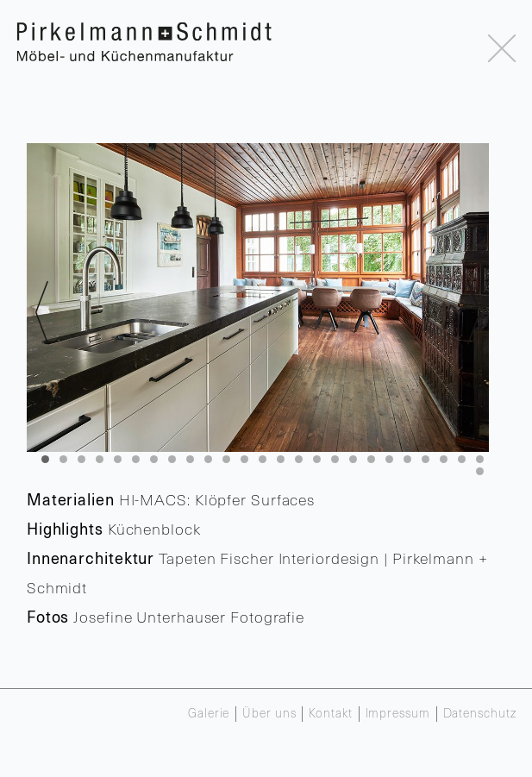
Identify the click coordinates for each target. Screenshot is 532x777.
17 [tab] (335, 459)
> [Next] (474, 319)
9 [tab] (190, 459)
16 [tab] (317, 459)
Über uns (269, 714)
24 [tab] (462, 459)
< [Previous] (42, 319)
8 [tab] (172, 459)
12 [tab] (244, 459)
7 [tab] (154, 459)
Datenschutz (480, 714)
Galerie (209, 714)
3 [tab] (81, 459)
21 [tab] (407, 459)
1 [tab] (45, 459)
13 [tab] (263, 459)
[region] (258, 298)
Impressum (398, 714)
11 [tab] (226, 459)
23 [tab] (444, 459)
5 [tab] (118, 459)
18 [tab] (353, 459)
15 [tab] (299, 459)
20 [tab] (389, 459)
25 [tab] (480, 459)
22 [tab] (426, 459)
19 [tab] (371, 459)
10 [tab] (208, 459)
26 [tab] (480, 471)
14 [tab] (281, 459)
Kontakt (330, 714)
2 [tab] (63, 459)
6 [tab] (136, 459)
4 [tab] (100, 459)
